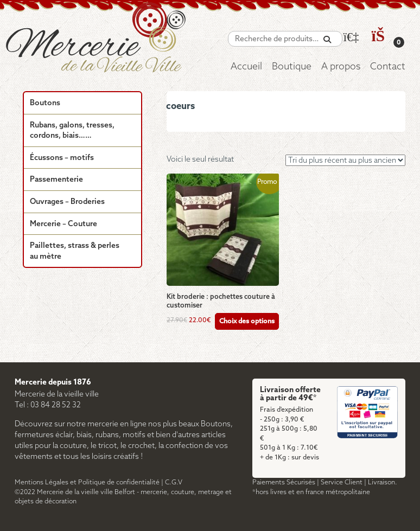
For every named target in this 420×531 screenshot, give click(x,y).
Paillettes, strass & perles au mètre (75, 251)
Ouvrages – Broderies (67, 202)
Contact (388, 67)
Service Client (342, 482)
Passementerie (56, 180)
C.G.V (174, 482)
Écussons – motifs (62, 158)
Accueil (246, 67)
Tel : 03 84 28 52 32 (48, 405)
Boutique (292, 67)
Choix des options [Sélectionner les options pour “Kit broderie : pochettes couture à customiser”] (247, 321)
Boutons (45, 103)
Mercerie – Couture (63, 224)
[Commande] (345, 160)
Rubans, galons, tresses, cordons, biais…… (72, 131)
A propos (341, 67)
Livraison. (383, 482)
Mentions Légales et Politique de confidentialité (87, 482)
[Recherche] (327, 40)
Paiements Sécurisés (284, 482)
